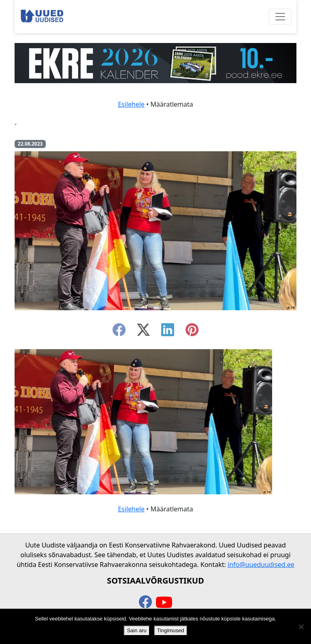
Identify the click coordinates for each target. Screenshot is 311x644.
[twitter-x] (143, 332)
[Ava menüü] (280, 17)
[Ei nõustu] (301, 627)
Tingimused (171, 630)
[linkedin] (168, 332)
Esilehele (131, 104)
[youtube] (164, 603)
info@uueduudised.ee (261, 565)
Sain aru (136, 630)
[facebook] (119, 332)
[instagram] (192, 332)
